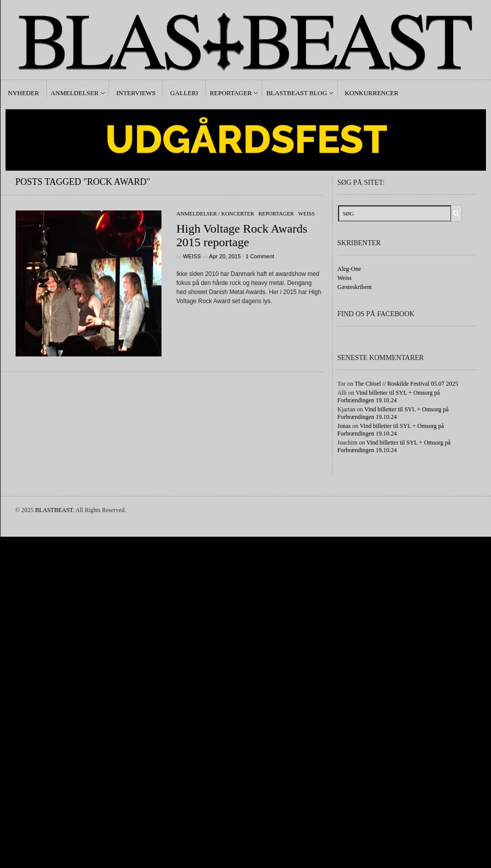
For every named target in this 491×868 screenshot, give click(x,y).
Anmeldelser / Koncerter (216, 213)
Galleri (184, 93)
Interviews (136, 93)
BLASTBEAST (54, 510)
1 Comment (260, 256)
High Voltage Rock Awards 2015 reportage (242, 235)
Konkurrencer (372, 93)
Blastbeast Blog (297, 93)
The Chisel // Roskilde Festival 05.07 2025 (406, 384)
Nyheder (24, 93)
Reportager (231, 93)
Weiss (307, 213)
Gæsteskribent (355, 287)
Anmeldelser (75, 93)
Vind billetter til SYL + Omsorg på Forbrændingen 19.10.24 (389, 396)
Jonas (344, 426)
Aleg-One (349, 269)
